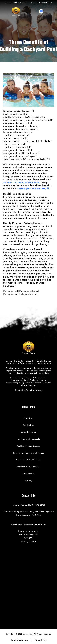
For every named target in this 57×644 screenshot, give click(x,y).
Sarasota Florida (28, 432)
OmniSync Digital (34, 390)
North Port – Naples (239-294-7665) (28, 525)
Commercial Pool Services (29, 460)
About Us (28, 418)
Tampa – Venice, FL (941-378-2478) (28, 505)
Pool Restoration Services (28, 446)
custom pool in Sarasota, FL (34, 189)
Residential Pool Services (29, 467)
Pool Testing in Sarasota (28, 439)
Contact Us (29, 425)
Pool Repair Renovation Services (28, 453)
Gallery (29, 481)
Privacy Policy (40, 640)
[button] (41, 11)
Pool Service (29, 474)
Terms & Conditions (19, 640)
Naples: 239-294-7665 (42, 3)
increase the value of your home (22, 183)
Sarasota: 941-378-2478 (16, 3)
